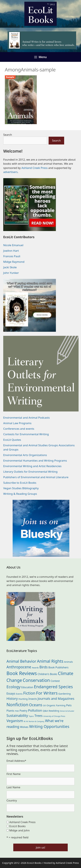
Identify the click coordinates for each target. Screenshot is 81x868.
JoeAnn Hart (11, 251)
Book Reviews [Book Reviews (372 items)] (22, 673)
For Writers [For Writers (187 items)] (47, 693)
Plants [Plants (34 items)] (10, 711)
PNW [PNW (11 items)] (17, 711)
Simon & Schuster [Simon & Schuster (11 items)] (67, 711)
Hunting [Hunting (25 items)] (23, 699)
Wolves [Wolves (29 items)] (24, 727)
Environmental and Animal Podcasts (26, 418)
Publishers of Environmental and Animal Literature (36, 477)
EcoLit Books (17, 826)
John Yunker (11, 273)
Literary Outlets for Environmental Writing (30, 472)
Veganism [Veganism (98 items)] (15, 721)
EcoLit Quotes (12, 440)
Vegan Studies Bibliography (21, 488)
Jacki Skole (10, 267)
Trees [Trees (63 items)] (39, 716)
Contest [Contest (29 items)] (55, 681)
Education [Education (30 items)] (27, 687)
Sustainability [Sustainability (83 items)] (17, 715)
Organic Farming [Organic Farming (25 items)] (56, 705)
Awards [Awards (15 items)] (35, 668)
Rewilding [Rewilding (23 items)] (54, 711)
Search (8, 135)
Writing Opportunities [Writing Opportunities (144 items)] (49, 726)
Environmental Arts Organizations (25, 455)
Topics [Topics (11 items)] (31, 716)
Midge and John (19, 830)
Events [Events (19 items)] (19, 694)
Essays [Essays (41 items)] (11, 693)
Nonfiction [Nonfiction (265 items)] (17, 705)
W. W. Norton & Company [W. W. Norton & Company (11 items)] (34, 721)
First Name (14, 774)
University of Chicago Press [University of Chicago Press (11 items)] (54, 716)
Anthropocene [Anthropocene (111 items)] (19, 667)
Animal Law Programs (17, 423)
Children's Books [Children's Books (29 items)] (47, 674)
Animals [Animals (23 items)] (69, 662)
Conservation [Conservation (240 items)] (36, 680)
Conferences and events (19, 429)
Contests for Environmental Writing (26, 434)
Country (12, 800)
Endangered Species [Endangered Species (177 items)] (53, 687)
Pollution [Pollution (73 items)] (35, 710)
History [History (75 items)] (12, 698)
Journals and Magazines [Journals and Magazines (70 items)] (56, 698)
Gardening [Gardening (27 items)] (64, 694)
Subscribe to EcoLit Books (20, 483)
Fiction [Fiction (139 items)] (29, 693)
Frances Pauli (12, 256)
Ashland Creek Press (35, 168)
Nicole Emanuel (13, 245)
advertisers (10, 172)
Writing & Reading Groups (20, 494)
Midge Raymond (14, 262)
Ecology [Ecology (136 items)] (14, 687)
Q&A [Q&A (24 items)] (45, 711)
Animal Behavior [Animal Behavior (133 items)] (21, 661)
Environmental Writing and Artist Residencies (32, 466)
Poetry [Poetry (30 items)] (23, 711)
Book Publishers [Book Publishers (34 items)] (58, 667)
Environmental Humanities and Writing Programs (35, 461)
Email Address (16, 761)
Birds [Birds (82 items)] (43, 667)
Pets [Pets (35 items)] (69, 705)
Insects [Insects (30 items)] (33, 699)
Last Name (13, 787)
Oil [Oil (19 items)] (44, 705)
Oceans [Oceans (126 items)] (36, 705)
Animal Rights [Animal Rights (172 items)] (50, 661)
